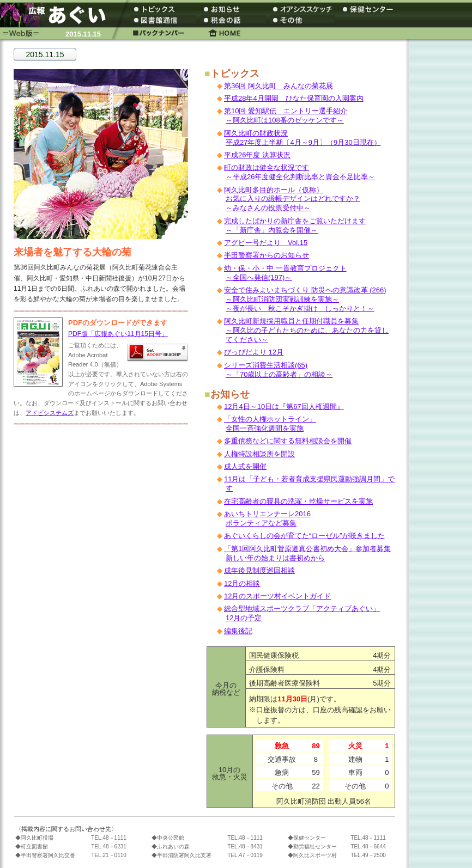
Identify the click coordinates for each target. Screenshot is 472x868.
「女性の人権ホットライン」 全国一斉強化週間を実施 (270, 424)
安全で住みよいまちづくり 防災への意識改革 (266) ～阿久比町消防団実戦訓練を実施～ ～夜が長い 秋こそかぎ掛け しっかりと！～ (305, 299)
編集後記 (238, 631)
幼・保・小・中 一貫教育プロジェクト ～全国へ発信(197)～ (285, 273)
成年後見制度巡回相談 (259, 570)
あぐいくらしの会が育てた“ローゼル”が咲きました (304, 536)
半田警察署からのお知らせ (267, 255)
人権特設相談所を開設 (259, 454)
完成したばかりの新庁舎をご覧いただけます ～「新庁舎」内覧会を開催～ (295, 225)
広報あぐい (57, 15)
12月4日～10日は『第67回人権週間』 (284, 407)
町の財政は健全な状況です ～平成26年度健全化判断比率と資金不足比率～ (299, 172)
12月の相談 (242, 583)
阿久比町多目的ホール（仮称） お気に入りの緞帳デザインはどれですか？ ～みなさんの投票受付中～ (292, 199)
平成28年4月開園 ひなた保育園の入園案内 (294, 98)
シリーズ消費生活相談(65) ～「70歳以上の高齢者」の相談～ (278, 370)
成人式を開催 (245, 466)
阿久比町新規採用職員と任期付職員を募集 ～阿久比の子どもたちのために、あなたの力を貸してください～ (306, 330)
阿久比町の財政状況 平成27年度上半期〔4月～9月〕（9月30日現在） (302, 138)
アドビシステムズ (50, 413)
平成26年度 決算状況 (257, 155)
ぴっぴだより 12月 (254, 352)
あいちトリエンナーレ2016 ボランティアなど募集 (267, 518)
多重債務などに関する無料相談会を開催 (288, 441)
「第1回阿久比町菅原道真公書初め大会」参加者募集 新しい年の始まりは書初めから (307, 553)
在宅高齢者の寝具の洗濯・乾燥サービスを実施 (298, 501)
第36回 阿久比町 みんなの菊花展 (279, 86)
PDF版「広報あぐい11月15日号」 (118, 334)
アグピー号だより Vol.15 (266, 243)
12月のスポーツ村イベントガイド (277, 596)
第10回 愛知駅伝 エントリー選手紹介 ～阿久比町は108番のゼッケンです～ (286, 115)
